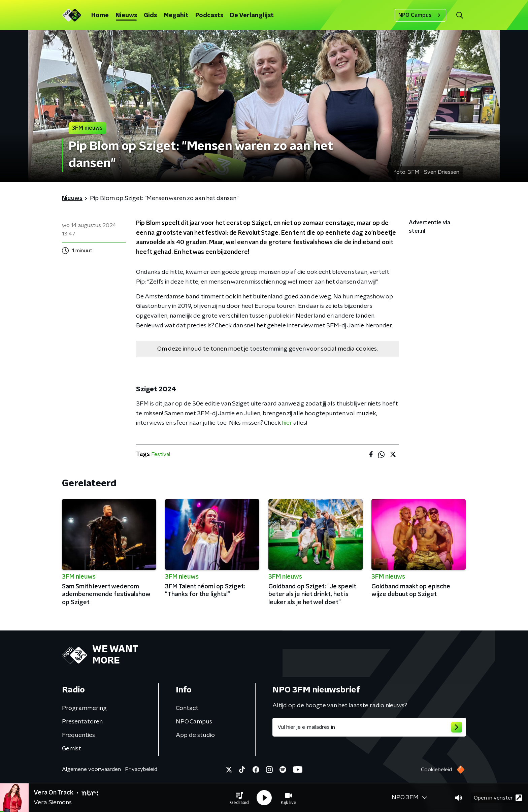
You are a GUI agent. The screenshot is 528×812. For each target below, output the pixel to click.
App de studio (195, 735)
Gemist (72, 749)
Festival (161, 454)
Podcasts (209, 15)
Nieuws (126, 15)
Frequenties (78, 735)
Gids (150, 15)
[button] (239, 798)
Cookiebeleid (436, 770)
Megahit (176, 15)
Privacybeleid (141, 769)
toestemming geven (278, 349)
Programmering (84, 708)
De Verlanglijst (252, 15)
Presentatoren (82, 722)
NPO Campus (420, 15)
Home (100, 15)
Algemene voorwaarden (91, 769)
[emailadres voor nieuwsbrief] (369, 727)
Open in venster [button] (498, 798)
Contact (187, 708)
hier (287, 423)
